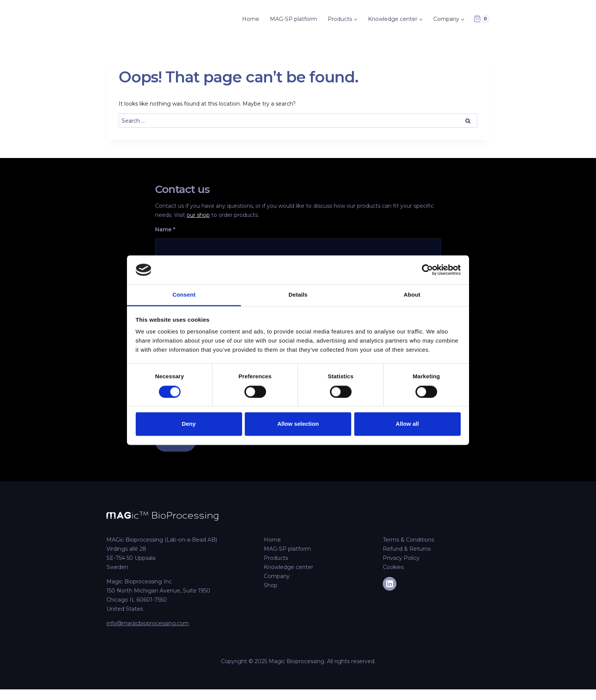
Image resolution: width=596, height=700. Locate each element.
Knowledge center (288, 567)
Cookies (393, 567)
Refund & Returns (407, 549)
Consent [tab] (184, 295)
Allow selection (298, 424)
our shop (198, 215)
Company (277, 576)
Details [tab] (298, 295)
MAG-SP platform (293, 19)
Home (251, 19)
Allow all (407, 424)
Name (165, 229)
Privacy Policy (401, 558)
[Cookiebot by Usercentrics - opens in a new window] (427, 270)
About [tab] (412, 295)
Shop (271, 585)
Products (276, 558)
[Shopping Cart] (482, 19)
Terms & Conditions (408, 540)
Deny (189, 424)
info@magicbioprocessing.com (148, 623)
